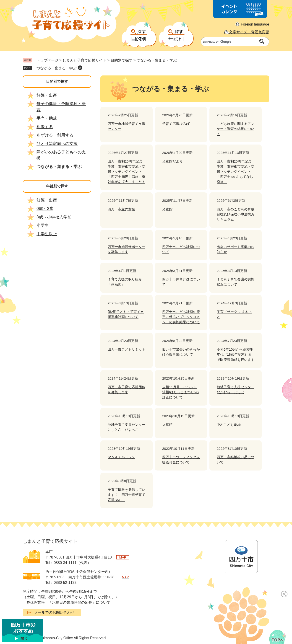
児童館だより (172, 161)
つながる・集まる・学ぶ (57, 68)
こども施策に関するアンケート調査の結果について (236, 129)
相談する (45, 127)
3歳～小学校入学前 (54, 217)
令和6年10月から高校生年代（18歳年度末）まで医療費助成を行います (236, 354)
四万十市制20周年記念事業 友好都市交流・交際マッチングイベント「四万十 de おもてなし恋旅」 (236, 172)
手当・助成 (47, 118)
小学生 (43, 225)
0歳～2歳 (45, 209)
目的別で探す (122, 60)
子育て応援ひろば (176, 124)
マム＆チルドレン (121, 457)
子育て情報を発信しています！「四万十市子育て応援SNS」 (126, 495)
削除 (80, 68)
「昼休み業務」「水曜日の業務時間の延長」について (67, 602)
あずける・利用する (55, 135)
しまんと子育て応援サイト (84, 60)
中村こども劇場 (229, 425)
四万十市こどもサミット (126, 349)
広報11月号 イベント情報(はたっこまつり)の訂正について (180, 392)
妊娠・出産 (47, 95)
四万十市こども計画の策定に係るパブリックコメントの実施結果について (181, 317)
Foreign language (255, 24)
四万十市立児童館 (121, 209)
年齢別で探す (57, 186)
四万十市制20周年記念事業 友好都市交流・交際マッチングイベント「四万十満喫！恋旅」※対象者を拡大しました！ (126, 172)
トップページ (47, 60)
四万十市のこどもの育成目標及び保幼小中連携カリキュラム (236, 214)
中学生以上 (47, 234)
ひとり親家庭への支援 (57, 144)
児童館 (167, 209)
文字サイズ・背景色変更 (249, 32)
